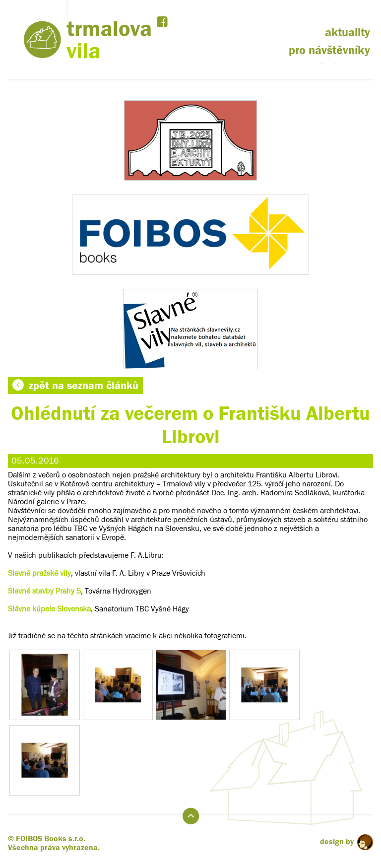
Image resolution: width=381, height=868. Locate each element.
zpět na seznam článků (75, 386)
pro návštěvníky (329, 50)
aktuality (348, 33)
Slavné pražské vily (39, 573)
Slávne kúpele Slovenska (49, 609)
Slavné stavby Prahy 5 (44, 591)
